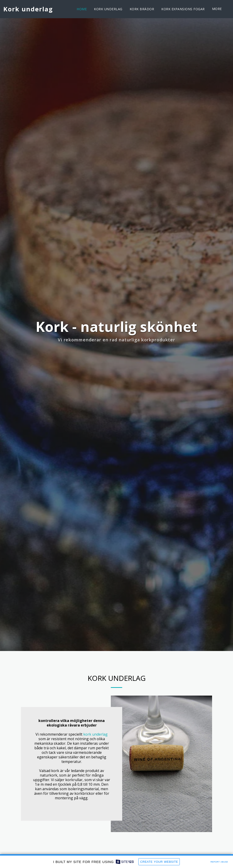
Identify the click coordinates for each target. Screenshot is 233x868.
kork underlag (95, 734)
